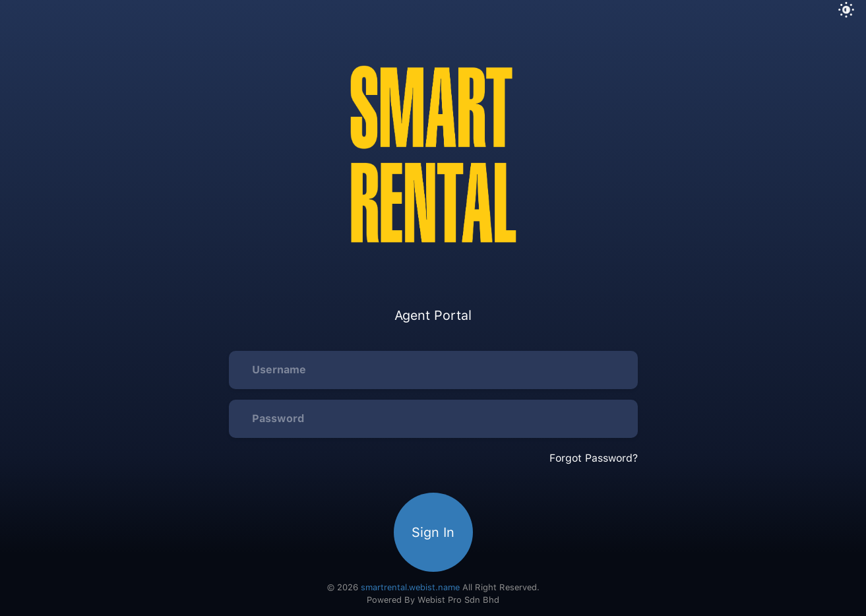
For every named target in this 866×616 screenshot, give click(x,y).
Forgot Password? (594, 458)
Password (278, 418)
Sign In (433, 532)
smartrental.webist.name (410, 587)
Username (279, 370)
